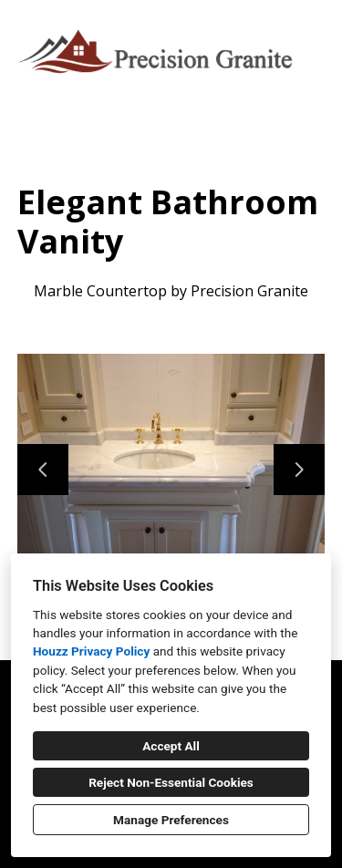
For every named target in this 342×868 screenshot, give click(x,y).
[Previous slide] (43, 470)
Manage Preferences (171, 820)
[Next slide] (299, 470)
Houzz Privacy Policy (91, 651)
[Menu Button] (313, 33)
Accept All (171, 746)
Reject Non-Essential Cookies (171, 782)
